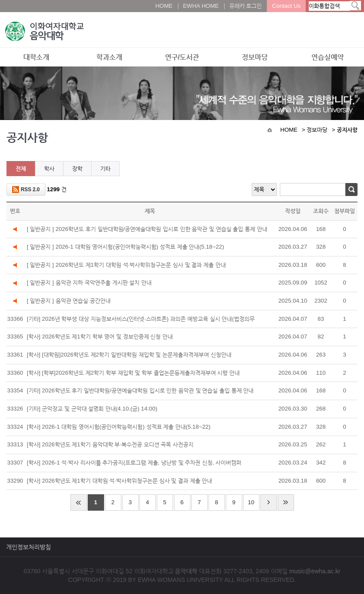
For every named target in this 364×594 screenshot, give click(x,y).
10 (251, 502)
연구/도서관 (182, 57)
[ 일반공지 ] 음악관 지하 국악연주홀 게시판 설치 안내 (89, 283)
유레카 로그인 (246, 6)
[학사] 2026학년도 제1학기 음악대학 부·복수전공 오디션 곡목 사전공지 (110, 444)
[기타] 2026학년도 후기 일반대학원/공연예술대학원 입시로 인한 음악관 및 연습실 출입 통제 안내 (140, 390)
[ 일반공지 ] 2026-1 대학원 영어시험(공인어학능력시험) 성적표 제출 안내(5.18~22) (125, 247)
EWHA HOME (201, 6)
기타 (105, 169)
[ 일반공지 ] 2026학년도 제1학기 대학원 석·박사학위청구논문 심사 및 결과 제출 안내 (126, 265)
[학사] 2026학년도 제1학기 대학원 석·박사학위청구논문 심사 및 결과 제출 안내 (120, 481)
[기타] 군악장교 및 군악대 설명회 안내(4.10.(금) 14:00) (92, 409)
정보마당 (255, 57)
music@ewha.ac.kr (315, 571)
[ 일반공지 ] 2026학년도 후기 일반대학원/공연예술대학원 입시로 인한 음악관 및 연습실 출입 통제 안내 (147, 229)
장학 (77, 169)
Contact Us (286, 6)
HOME (164, 6)
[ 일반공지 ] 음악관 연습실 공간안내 (69, 301)
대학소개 (36, 57)
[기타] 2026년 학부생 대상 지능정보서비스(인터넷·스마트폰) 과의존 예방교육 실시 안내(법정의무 (144, 320)
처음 (79, 502)
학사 (49, 169)
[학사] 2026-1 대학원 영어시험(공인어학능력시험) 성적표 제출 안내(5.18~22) (119, 427)
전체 (21, 169)
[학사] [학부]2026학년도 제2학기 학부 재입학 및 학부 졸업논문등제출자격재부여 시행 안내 (133, 373)
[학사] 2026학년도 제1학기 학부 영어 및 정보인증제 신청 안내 (103, 338)
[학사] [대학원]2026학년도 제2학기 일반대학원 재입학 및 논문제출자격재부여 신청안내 (129, 355)
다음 (269, 502)
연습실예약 (328, 57)
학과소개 (109, 57)
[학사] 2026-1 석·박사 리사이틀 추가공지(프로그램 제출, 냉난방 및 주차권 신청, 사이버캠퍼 (134, 463)
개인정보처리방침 (28, 547)
